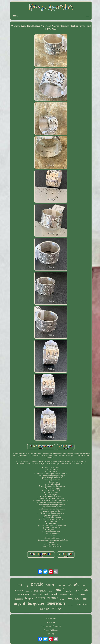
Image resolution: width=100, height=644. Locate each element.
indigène (18, 590)
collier (50, 585)
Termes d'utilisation (51, 630)
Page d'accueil (51, 619)
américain (56, 603)
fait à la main (24, 594)
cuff (85, 599)
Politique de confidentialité (51, 626)
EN (49, 634)
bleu (27, 591)
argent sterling (47, 598)
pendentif (44, 609)
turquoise (36, 603)
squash (54, 594)
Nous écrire (51, 622)
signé (76, 590)
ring (70, 598)
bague (29, 598)
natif (60, 590)
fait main (61, 585)
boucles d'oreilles (39, 591)
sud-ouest (43, 594)
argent (19, 603)
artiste (51, 591)
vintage (56, 608)
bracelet (73, 585)
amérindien (64, 594)
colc (84, 586)
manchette (70, 605)
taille (85, 590)
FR (53, 634)
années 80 (81, 594)
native (62, 599)
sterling (23, 584)
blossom (19, 599)
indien (78, 599)
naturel (72, 594)
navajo (37, 584)
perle (34, 595)
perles (69, 591)
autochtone (82, 604)
